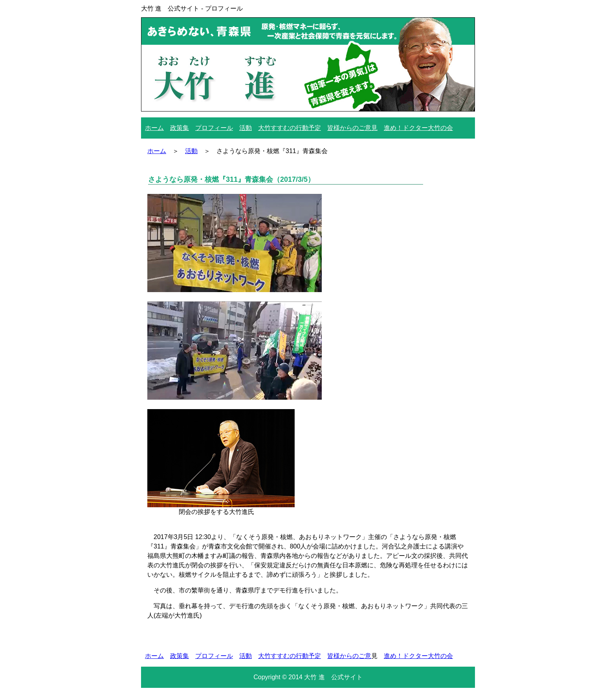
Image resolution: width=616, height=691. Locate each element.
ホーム (154, 128)
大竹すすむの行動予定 (290, 128)
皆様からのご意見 (352, 128)
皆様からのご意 (349, 656)
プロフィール (214, 128)
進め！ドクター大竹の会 (418, 128)
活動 (246, 128)
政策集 (180, 128)
